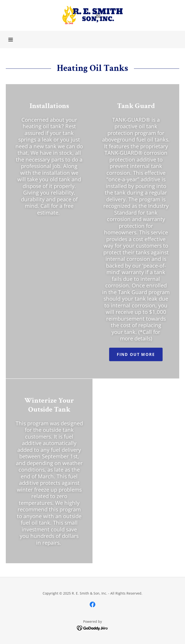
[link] (92, 15)
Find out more (136, 354)
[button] (11, 40)
